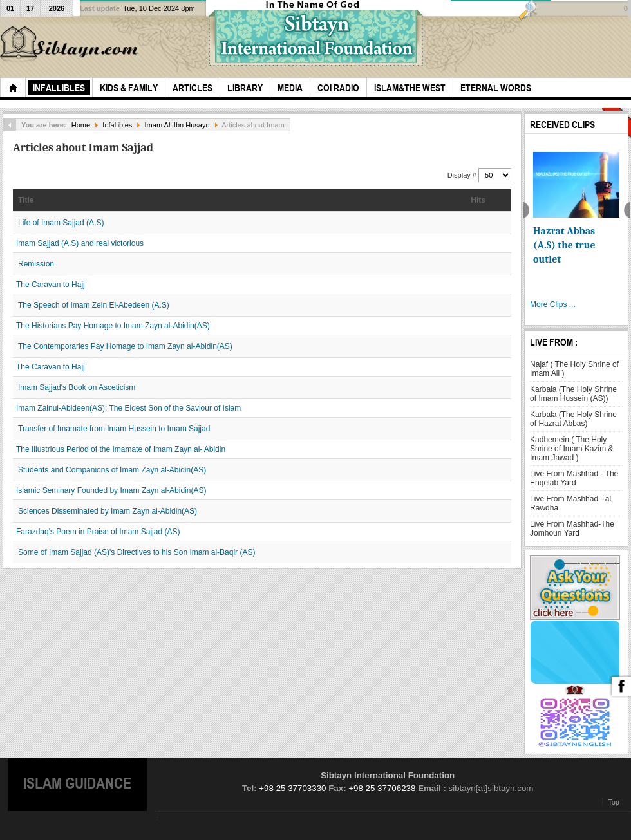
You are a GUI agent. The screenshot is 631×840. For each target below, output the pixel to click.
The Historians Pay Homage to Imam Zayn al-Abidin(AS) (113, 326)
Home (81, 125)
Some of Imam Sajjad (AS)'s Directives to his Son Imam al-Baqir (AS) (137, 552)
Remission (36, 264)
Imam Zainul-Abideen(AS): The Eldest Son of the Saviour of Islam (128, 408)
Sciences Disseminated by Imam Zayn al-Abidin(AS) (108, 511)
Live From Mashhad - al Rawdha (570, 503)
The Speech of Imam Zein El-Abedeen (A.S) (94, 305)
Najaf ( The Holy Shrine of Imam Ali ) (574, 369)
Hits (478, 200)
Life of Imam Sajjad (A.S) (61, 223)
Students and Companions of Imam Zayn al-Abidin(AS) (112, 470)
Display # (463, 175)
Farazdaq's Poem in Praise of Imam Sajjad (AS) (98, 532)
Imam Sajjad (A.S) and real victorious (80, 243)
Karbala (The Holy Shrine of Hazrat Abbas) (573, 419)
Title (26, 200)
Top (614, 802)
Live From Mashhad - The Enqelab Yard (574, 478)
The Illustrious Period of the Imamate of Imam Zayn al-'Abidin (121, 449)
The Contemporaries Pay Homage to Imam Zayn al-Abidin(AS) (125, 346)
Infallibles (117, 125)
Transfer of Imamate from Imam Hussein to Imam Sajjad (114, 429)
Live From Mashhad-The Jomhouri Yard (572, 528)
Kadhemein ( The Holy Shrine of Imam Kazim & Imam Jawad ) (571, 449)
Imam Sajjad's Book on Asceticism (77, 387)
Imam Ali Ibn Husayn (177, 125)
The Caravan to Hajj (51, 285)
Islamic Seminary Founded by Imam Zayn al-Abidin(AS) (111, 490)
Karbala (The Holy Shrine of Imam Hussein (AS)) (573, 394)
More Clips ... (553, 304)
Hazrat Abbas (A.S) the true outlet (564, 245)
